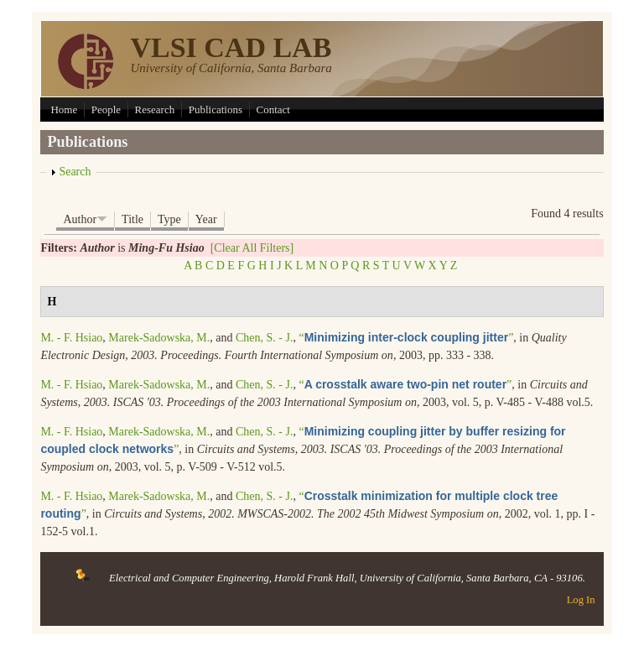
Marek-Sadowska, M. (159, 338)
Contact (273, 109)
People (106, 109)
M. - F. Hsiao (71, 338)
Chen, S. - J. (264, 338)
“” (406, 338)
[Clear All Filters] (252, 248)
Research (155, 109)
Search (75, 172)
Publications (216, 109)
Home (64, 109)
